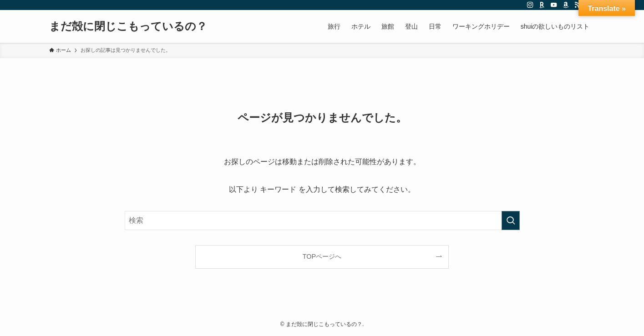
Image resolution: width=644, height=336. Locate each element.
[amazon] (566, 5)
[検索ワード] (322, 221)
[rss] (578, 5)
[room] (542, 5)
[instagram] (530, 5)
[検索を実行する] (511, 221)
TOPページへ (322, 256)
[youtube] (554, 5)
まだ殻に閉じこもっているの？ (128, 26)
